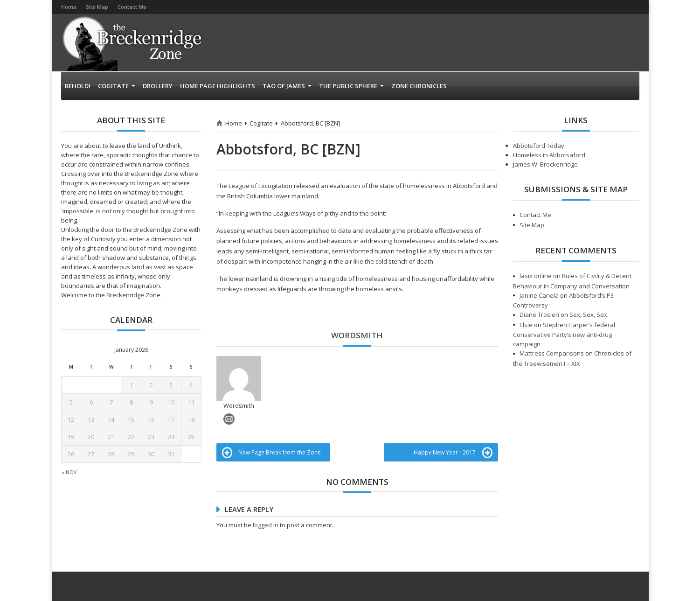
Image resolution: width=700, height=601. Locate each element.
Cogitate (117, 86)
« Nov (69, 472)
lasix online (536, 276)
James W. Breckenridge (545, 164)
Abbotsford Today (539, 146)
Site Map (97, 7)
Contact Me (132, 7)
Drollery (158, 86)
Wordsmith (357, 335)
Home (69, 7)
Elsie (526, 325)
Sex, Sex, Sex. (589, 314)
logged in (266, 493)
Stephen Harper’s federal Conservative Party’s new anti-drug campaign (564, 335)
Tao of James (287, 86)
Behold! (78, 86)
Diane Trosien (539, 314)
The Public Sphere (351, 86)
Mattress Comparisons (552, 353)
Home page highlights (218, 86)
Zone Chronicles (419, 86)
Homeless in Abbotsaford (549, 155)
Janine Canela (539, 295)
